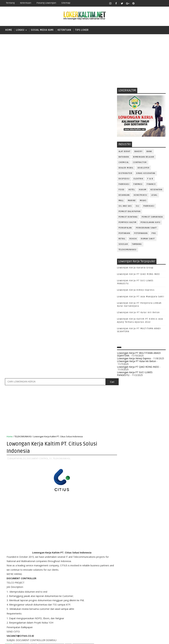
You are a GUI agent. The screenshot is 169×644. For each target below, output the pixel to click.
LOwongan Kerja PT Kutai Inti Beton (138, 313)
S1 (122, 458)
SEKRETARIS (155, 581)
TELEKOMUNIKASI (128, 250)
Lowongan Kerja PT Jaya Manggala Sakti (141, 297)
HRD (148, 526)
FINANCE (151, 184)
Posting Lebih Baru (17, 390)
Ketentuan (26, 3)
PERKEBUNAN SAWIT (146, 228)
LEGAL (154, 195)
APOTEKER (151, 499)
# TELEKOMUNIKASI (83, 354)
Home (9, 30)
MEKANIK (139, 537)
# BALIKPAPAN (21, 354)
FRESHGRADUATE (131, 447)
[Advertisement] (84, 60)
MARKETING (125, 537)
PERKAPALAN (125, 228)
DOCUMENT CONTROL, (38, 166)
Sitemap (66, 3)
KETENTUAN (64, 30)
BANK (149, 152)
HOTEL (132, 190)
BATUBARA (124, 157)
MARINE (132, 201)
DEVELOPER (144, 168)
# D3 (34, 354)
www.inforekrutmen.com (130, 618)
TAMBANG (137, 244)
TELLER (122, 592)
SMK (123, 470)
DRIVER (151, 515)
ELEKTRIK (138, 179)
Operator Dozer (128, 548)
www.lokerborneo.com (129, 615)
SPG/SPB (123, 586)
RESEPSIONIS (126, 575)
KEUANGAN (124, 195)
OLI (138, 206)
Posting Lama (104, 390)
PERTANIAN (124, 233)
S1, (51, 166)
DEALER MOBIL (126, 168)
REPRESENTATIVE (151, 570)
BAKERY (138, 152)
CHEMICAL (124, 163)
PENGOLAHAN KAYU (151, 223)
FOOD (122, 190)
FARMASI (138, 184)
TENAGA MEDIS (137, 592)
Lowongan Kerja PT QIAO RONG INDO (138, 274)
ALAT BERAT (125, 152)
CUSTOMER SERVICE (129, 510)
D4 (122, 441)
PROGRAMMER (143, 554)
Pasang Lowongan (46, 3)
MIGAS (143, 201)
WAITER (135, 597)
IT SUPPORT (125, 532)
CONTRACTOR (140, 163)
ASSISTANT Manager (130, 504)
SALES (140, 575)
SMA (123, 464)
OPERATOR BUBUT (143, 543)
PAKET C (125, 452)
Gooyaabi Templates (62, 639)
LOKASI (20, 30)
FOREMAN (156, 521)
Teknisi (123, 597)
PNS (154, 233)
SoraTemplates (24, 639)
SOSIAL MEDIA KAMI (42, 30)
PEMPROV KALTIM (128, 223)
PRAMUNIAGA (125, 554)
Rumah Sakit (148, 239)
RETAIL (122, 239)
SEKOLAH (123, 244)
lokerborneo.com (116, 639)
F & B (150, 179)
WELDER (146, 597)
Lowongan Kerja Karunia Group (135, 268)
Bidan (148, 504)
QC (151, 564)
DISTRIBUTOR (126, 173)
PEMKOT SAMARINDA (152, 217)
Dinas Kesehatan (146, 173)
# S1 (68, 354)
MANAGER (150, 532)
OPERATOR (124, 543)
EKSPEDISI (124, 179)
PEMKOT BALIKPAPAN (130, 212)
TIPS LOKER (82, 30)
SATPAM (151, 575)
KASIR (138, 532)
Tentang (10, 3)
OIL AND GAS (125, 206)
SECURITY (139, 581)
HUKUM (143, 190)
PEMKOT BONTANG (128, 217)
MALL (121, 201)
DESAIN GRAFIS (151, 510)
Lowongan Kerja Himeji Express (136, 290)
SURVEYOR (148, 586)
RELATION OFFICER (128, 570)
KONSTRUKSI (141, 195)
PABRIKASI (149, 206)
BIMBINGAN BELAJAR (144, 157)
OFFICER (152, 537)
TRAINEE (153, 592)
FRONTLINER (125, 526)
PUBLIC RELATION (142, 559)
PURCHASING (125, 564)
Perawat (141, 564)
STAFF (135, 586)
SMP (123, 475)
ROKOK (133, 239)
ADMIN (122, 499)
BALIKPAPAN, (16, 166)
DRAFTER (139, 515)
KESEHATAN (156, 190)
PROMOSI (124, 559)
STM (123, 481)
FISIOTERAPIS (139, 521)
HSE (156, 526)
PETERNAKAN (141, 233)
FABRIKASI (124, 184)
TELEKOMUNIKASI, (62, 166)
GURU (138, 526)
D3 (122, 435)
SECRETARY (125, 581)
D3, (25, 166)
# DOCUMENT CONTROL (51, 354)
